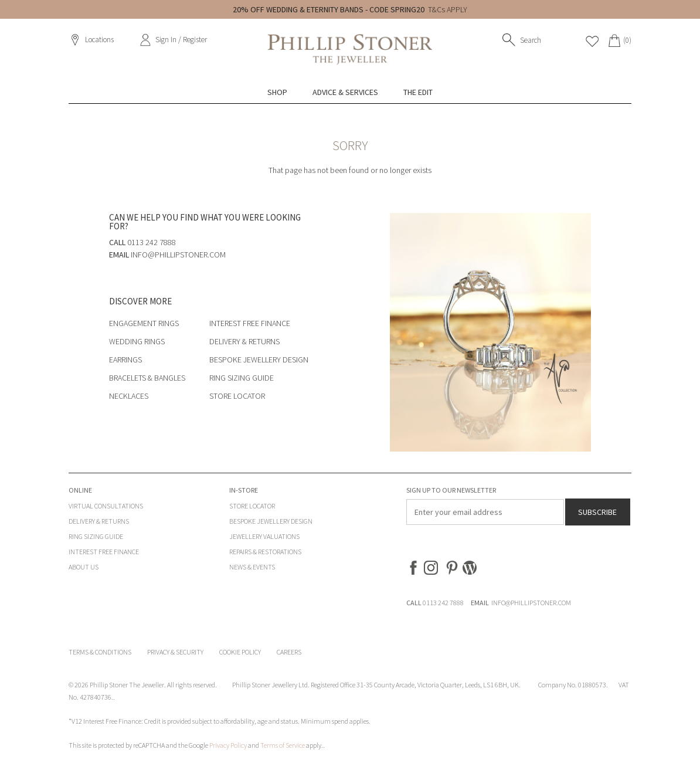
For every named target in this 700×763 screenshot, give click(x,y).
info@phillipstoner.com (178, 255)
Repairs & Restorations (265, 552)
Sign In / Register (181, 40)
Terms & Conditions (100, 652)
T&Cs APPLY (448, 9)
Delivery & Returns (244, 341)
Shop (277, 92)
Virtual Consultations (106, 506)
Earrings (125, 360)
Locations (99, 40)
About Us (84, 567)
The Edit (418, 92)
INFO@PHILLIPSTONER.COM (531, 603)
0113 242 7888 (443, 603)
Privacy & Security (175, 652)
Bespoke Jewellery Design (259, 360)
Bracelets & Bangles (147, 378)
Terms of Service (283, 745)
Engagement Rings (144, 323)
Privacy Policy (228, 745)
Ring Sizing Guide (242, 378)
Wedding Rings (137, 341)
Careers (289, 652)
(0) (627, 40)
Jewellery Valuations (264, 536)
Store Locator (237, 396)
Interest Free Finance (250, 323)
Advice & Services (345, 92)
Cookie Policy (240, 652)
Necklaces (129, 396)
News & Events (252, 567)
